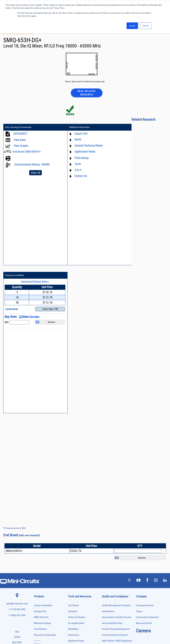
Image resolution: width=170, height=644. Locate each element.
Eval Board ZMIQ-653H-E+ (27, 152)
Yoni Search (73, 467)
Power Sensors (39, 586)
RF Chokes (38, 600)
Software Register (76, 553)
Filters (36, 541)
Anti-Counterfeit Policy (112, 485)
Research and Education (45, 497)
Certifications (108, 473)
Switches (37, 603)
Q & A (70, 170)
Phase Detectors (40, 572)
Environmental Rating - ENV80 (32, 165)
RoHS (70, 140)
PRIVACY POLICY (83, 630)
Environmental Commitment (115, 497)
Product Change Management (116, 491)
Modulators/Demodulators (43, 565)
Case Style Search (76, 542)
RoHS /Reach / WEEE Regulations (117, 503)
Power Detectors (40, 582)
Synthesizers (39, 607)
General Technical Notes (81, 146)
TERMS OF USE (69, 630)
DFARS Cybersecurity (111, 526)
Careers (143, 493)
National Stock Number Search (82, 536)
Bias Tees (37, 520)
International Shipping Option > (144, 133)
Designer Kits (40, 473)
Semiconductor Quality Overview (117, 479)
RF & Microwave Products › (16, 34)
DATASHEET (20, 134)
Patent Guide (74, 530)
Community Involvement (147, 479)
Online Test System (77, 479)
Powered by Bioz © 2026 (14, 390)
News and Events (144, 485)
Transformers (39, 617)
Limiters (37, 558)
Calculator (73, 473)
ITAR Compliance (110, 514)
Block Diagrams (75, 508)
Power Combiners (40, 579)
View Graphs (21, 146)
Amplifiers (38, 509)
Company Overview (145, 467)
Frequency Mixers (40, 548)
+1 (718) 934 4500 (17, 471)
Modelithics (73, 491)
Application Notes (77, 152)
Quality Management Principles (116, 467)
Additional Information (72, 127)
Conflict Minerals (110, 520)
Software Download (77, 547)
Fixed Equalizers (40, 544)
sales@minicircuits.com (17, 465)
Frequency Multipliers (42, 551)
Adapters (37, 506)
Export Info (73, 134)
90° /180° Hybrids (40, 596)
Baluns (36, 516)
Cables (36, 523)
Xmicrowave (74, 497)
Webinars (72, 524)
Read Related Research (87, 93)
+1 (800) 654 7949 (17, 477)
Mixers (31, 34)
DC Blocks (38, 534)
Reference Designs (43, 485)
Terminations (39, 610)
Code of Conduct (110, 508)
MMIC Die (37, 561)
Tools (70, 164)
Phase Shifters (39, 575)
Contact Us (73, 176)
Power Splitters (39, 589)
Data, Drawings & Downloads (18, 127)
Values (139, 473)
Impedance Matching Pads (43, 554)
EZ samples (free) (76, 485)
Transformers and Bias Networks (46, 620)
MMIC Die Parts (41, 479)
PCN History (74, 158)
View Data (20, 140)
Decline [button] (146, 26)
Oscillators (38, 568)
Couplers (37, 527)
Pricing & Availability (127, 127)
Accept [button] (132, 26)
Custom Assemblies (43, 467)
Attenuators (38, 513)
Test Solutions (40, 491)
